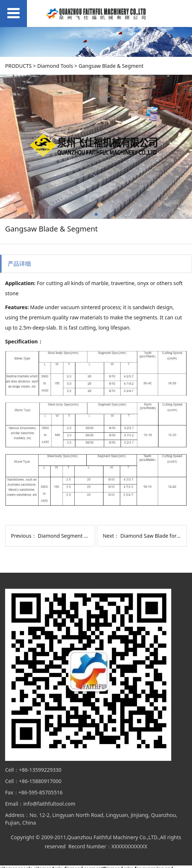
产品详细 (19, 264)
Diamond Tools (55, 66)
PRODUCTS (18, 66)
